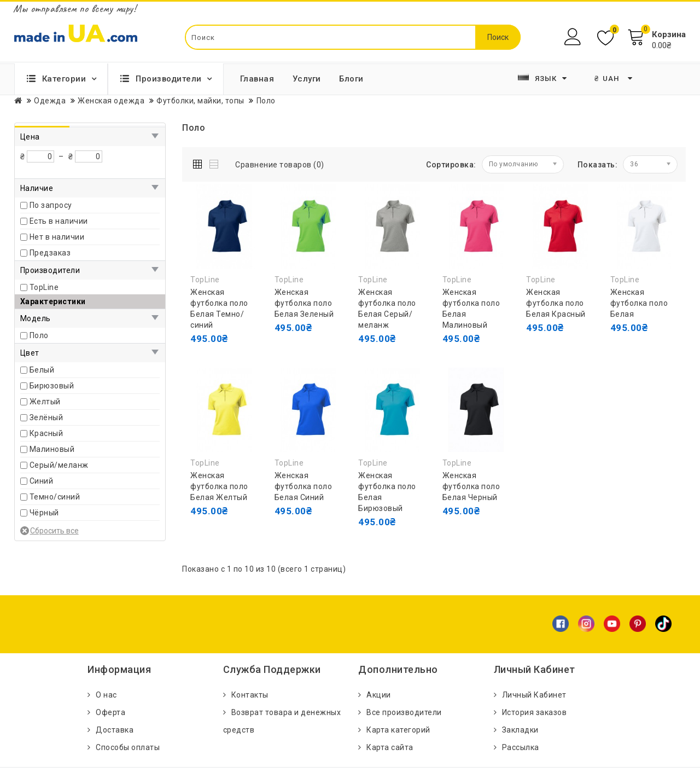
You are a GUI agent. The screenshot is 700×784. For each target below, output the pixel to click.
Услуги (307, 79)
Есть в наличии (59, 221)
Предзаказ (50, 253)
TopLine (44, 287)
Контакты (250, 695)
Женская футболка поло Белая (639, 303)
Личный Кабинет (534, 695)
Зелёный (46, 417)
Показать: (598, 165)
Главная (257, 79)
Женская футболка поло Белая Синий (304, 486)
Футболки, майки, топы (200, 101)
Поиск (498, 37)
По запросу (51, 205)
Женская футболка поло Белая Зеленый (304, 303)
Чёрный (44, 513)
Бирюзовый (52, 386)
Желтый (45, 402)
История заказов (535, 712)
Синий (42, 481)
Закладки (520, 730)
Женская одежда (111, 101)
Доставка (115, 730)
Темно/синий (55, 497)
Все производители (404, 712)
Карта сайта (390, 747)
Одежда (50, 101)
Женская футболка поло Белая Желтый (219, 486)
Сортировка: (451, 165)
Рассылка (521, 747)
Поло (39, 335)
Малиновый (52, 449)
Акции (379, 695)
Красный (46, 433)
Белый (42, 370)
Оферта (110, 712)
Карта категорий (398, 730)
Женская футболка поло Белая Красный (556, 303)
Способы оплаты (128, 747)
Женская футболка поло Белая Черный (471, 486)
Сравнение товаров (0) (280, 165)
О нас (106, 695)
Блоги (351, 79)
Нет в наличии (57, 237)
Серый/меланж (59, 465)
